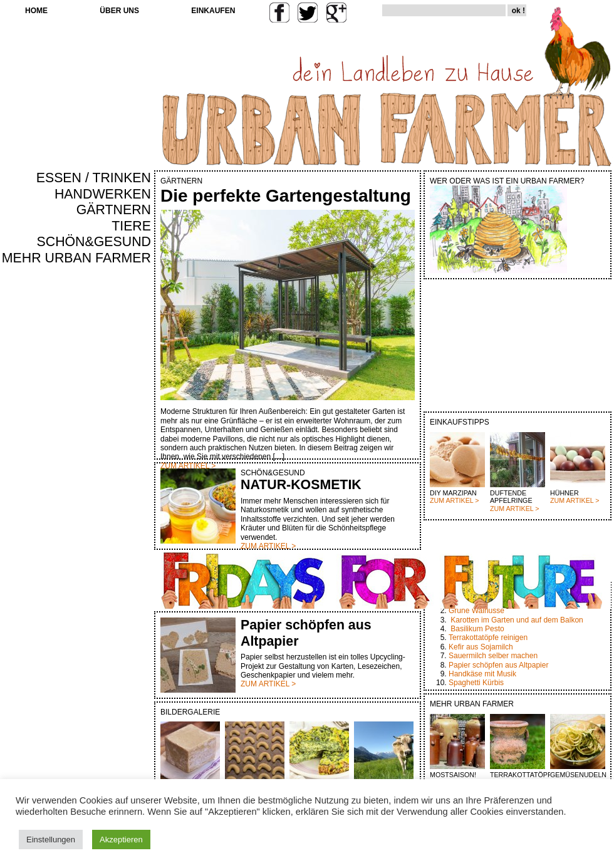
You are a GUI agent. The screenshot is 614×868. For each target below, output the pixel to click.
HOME (36, 11)
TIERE (131, 226)
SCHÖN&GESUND (94, 242)
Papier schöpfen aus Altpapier (498, 665)
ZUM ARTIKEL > (454, 500)
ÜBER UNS (119, 11)
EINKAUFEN (213, 11)
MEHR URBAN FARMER (76, 258)
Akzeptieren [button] (121, 840)
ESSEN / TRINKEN (94, 178)
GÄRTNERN (114, 210)
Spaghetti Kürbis (476, 683)
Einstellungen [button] (51, 840)
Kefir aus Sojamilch (481, 647)
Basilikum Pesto (477, 629)
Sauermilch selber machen (493, 656)
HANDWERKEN (103, 194)
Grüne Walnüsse (476, 611)
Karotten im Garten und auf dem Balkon (517, 620)
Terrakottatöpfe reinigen (488, 638)
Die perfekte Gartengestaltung (286, 196)
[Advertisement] (114, 480)
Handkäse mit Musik (482, 674)
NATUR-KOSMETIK (301, 485)
